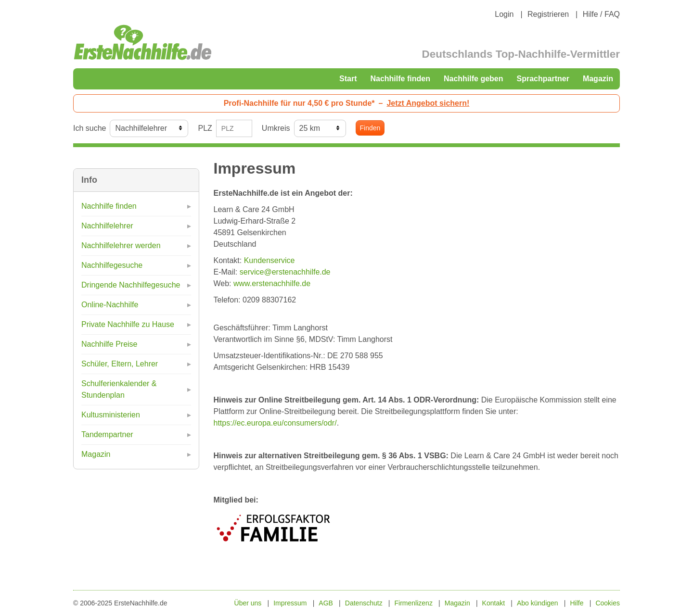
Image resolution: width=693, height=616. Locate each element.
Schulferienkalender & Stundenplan (119, 389)
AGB (326, 603)
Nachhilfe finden (400, 79)
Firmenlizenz (414, 603)
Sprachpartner (543, 79)
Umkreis (276, 128)
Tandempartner (107, 434)
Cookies (608, 603)
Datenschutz (364, 603)
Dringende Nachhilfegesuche (131, 285)
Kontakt (494, 603)
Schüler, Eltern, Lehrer (120, 364)
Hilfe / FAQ (601, 14)
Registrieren (548, 14)
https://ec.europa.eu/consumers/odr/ (275, 423)
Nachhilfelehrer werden (121, 245)
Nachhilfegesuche (112, 265)
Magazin (598, 79)
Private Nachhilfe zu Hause (128, 324)
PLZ (205, 128)
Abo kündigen (538, 603)
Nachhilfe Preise (109, 344)
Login (504, 14)
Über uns (248, 603)
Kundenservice (269, 260)
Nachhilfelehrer (107, 226)
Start (348, 79)
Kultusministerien (111, 415)
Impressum (290, 603)
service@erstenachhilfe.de (285, 272)
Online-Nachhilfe (110, 305)
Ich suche (90, 128)
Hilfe (577, 603)
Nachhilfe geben (474, 79)
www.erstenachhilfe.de (272, 283)
